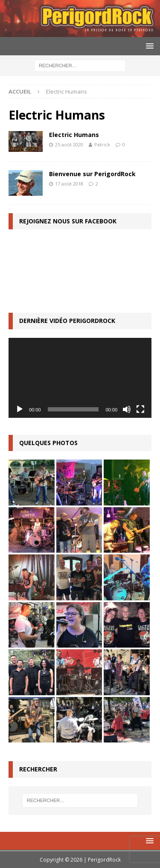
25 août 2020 (69, 144)
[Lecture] (20, 409)
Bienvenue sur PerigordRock (92, 174)
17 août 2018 (69, 184)
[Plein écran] (140, 409)
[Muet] (127, 409)
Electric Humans (74, 135)
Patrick (102, 144)
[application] (80, 378)
